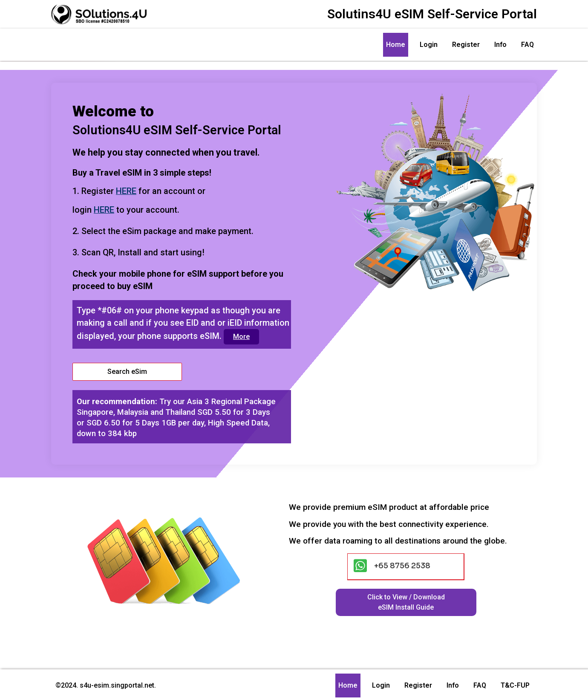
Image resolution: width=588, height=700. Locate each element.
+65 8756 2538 (402, 564)
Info (500, 45)
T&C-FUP (515, 684)
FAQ (527, 45)
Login (429, 45)
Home (396, 45)
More (244, 334)
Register (466, 45)
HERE (127, 189)
